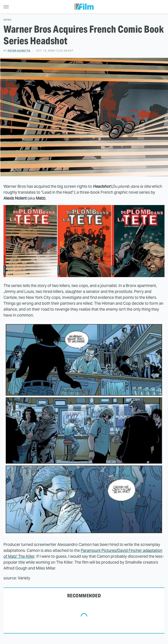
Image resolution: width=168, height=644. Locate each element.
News (8, 20)
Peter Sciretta (19, 51)
